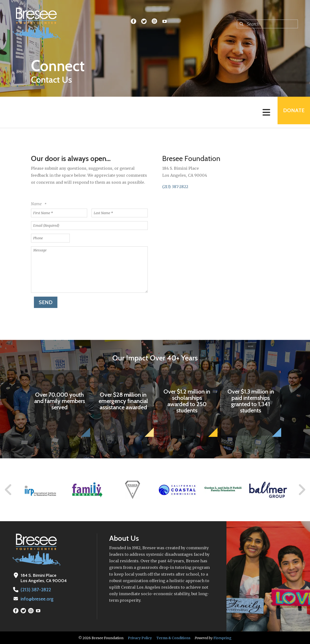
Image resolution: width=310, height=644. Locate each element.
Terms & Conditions (173, 637)
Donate (292, 112)
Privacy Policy (140, 637)
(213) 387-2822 (175, 187)
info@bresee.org (37, 599)
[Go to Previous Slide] (8, 490)
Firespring (222, 637)
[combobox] (267, 24)
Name (37, 204)
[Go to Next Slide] (302, 490)
